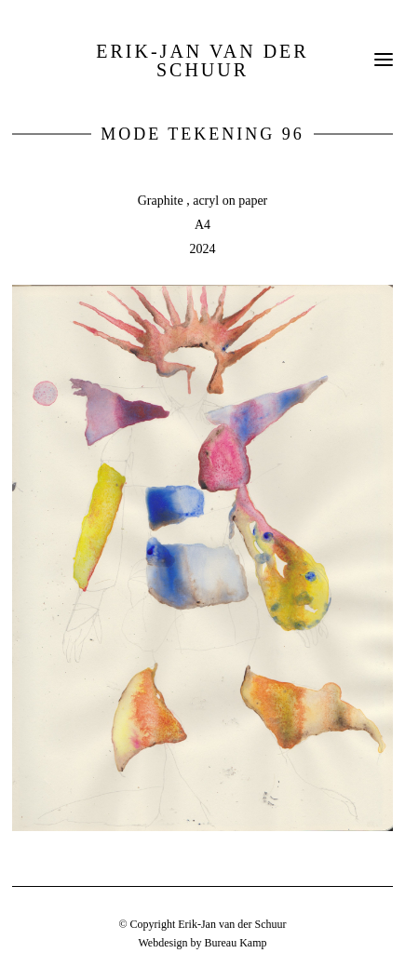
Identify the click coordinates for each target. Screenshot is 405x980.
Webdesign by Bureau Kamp (202, 943)
